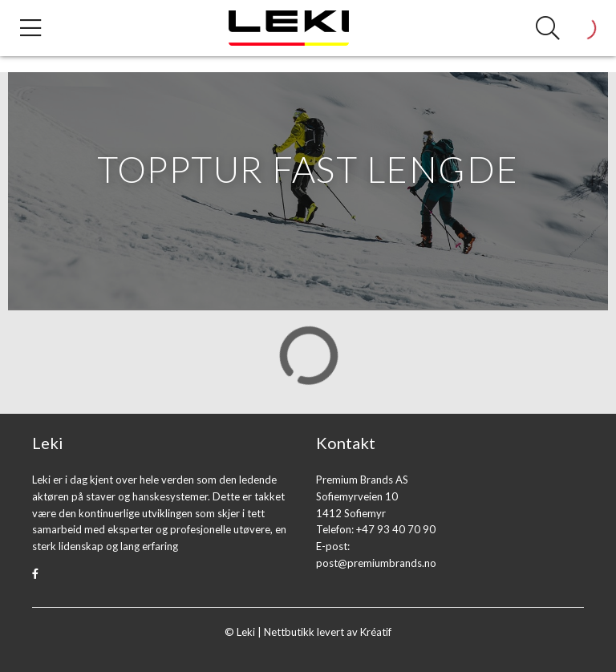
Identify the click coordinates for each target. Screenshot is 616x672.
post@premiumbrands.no (376, 563)
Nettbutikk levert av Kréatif (328, 632)
